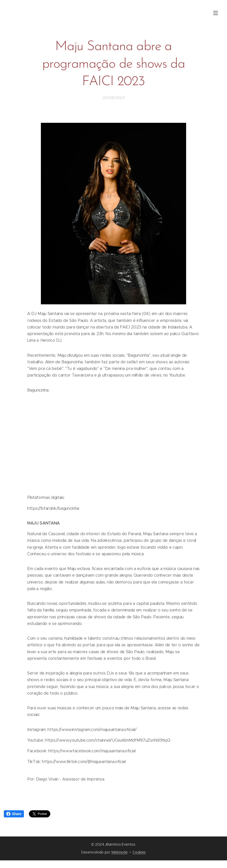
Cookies (139, 852)
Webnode (119, 852)
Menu (216, 13)
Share (14, 814)
